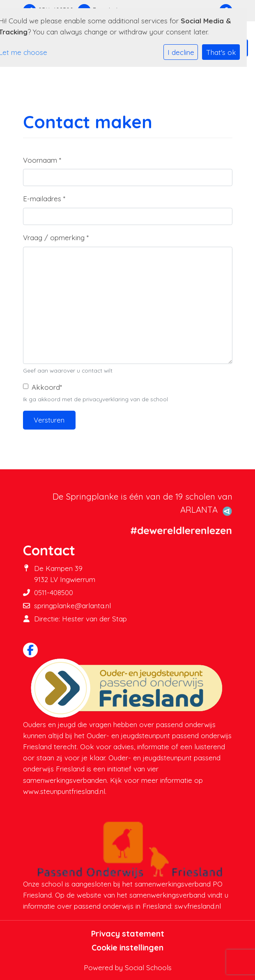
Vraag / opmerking (56, 238)
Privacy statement (128, 934)
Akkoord (47, 387)
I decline (181, 52)
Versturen (49, 420)
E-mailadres (44, 199)
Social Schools (148, 967)
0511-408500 (54, 592)
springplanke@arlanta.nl (72, 606)
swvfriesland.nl (198, 906)
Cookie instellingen (127, 948)
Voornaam (42, 160)
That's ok (221, 52)
